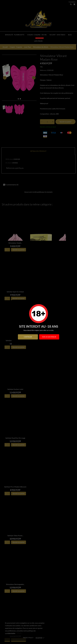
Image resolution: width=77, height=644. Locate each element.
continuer (28, 337)
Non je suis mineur (49, 337)
